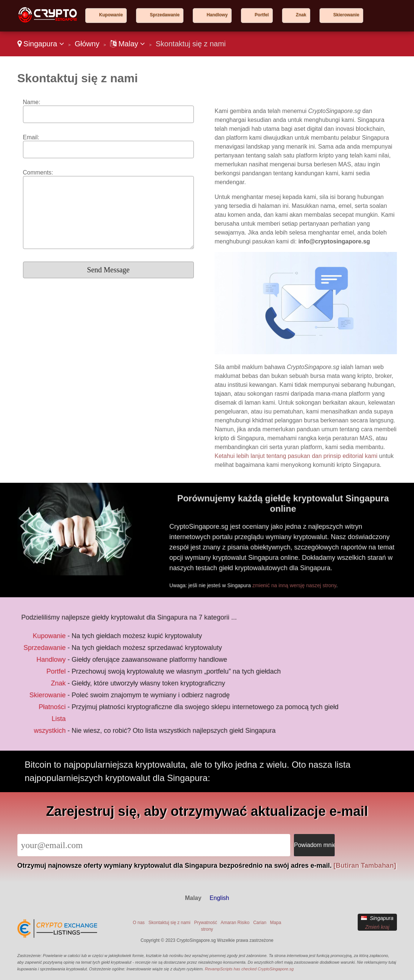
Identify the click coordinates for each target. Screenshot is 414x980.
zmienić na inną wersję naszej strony (301, 582)
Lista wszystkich (55, 721)
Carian (260, 923)
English (219, 898)
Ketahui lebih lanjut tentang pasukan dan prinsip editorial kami (296, 456)
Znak (301, 15)
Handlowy (217, 15)
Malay (127, 44)
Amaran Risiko (235, 923)
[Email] (154, 845)
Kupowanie (111, 15)
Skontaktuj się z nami (169, 923)
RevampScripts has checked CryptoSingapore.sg (249, 969)
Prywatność (206, 923)
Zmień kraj (377, 927)
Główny (87, 44)
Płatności (57, 704)
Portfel (262, 15)
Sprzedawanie (165, 15)
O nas (139, 923)
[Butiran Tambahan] (365, 866)
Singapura (41, 44)
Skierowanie (346, 15)
